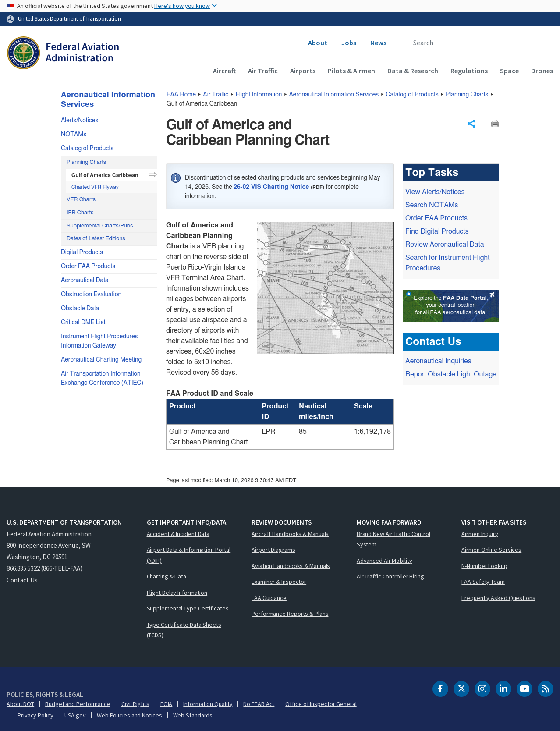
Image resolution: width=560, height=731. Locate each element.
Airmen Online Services (491, 550)
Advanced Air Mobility (385, 561)
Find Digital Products (437, 231)
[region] (280, 419)
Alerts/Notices (80, 121)
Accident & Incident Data (178, 534)
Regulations (469, 71)
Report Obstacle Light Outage (451, 374)
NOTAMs (74, 135)
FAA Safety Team (483, 582)
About (318, 43)
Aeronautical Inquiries (438, 361)
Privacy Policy (35, 715)
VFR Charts (81, 200)
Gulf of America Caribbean (105, 175)
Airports (303, 71)
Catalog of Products (412, 95)
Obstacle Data (80, 309)
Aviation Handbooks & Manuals (291, 566)
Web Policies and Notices (129, 715)
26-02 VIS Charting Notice (271, 187)
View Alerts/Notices (435, 192)
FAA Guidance (269, 598)
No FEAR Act (259, 704)
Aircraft (224, 71)
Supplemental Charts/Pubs (100, 226)
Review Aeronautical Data (445, 245)
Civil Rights (135, 704)
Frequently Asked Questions (498, 598)
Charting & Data (167, 576)
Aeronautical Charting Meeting (101, 360)
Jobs (349, 43)
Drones (542, 71)
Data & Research (413, 71)
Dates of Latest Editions (96, 239)
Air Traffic (263, 71)
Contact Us (22, 580)
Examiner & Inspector (279, 582)
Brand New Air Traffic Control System (393, 539)
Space (509, 71)
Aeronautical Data (85, 280)
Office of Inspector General (321, 704)
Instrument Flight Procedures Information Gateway (99, 341)
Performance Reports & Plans (290, 614)
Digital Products (82, 252)
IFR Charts (80, 213)
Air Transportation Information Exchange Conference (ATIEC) (102, 378)
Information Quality (208, 704)
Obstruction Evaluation (91, 295)
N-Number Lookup (484, 566)
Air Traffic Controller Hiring (390, 576)
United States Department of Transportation (69, 18)
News (378, 43)
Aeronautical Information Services (334, 95)
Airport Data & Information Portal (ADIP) (189, 555)
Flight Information (259, 95)
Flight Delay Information (177, 593)
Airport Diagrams (273, 550)
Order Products (436, 218)
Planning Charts (467, 95)
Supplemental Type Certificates (188, 608)
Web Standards (193, 715)
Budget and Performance (78, 704)
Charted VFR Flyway (95, 187)
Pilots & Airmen (351, 71)
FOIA (167, 704)
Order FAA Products (88, 266)
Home (181, 95)
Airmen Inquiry (480, 534)
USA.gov (75, 715)
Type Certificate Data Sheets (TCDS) (184, 630)
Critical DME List (83, 323)
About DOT (20, 704)
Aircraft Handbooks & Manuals (290, 534)
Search (432, 205)
